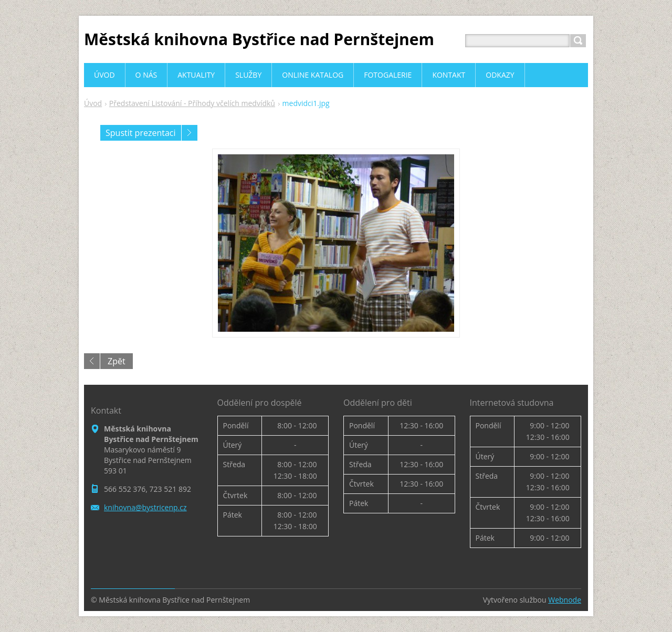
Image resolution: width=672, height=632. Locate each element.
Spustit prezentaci (141, 133)
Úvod (93, 103)
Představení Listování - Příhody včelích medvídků (192, 103)
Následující (190, 133)
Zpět (117, 361)
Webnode (565, 600)
